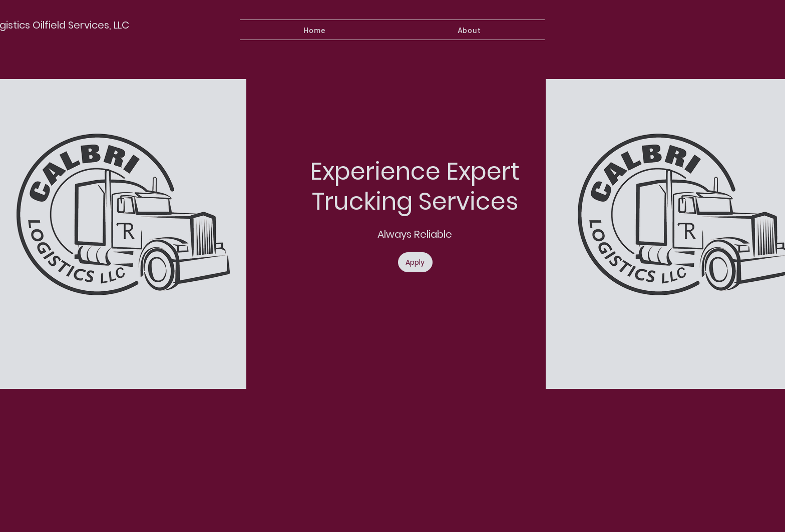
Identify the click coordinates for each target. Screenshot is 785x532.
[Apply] (415, 262)
